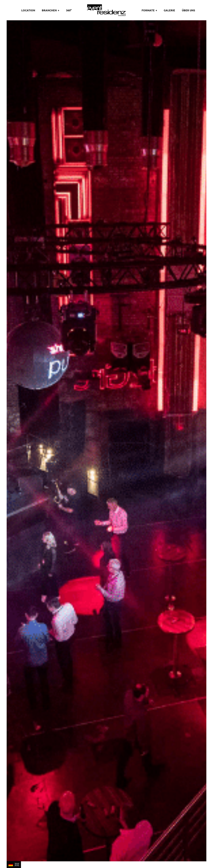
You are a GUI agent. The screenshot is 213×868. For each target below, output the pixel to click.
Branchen (49, 10)
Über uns (188, 10)
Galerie (169, 10)
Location (28, 10)
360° (69, 10)
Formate (148, 10)
